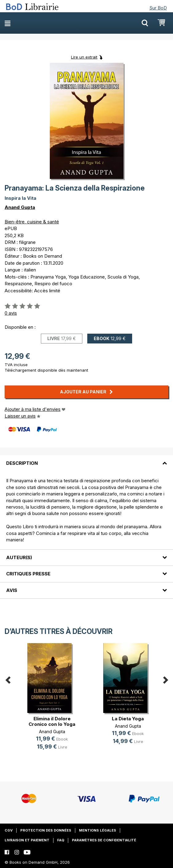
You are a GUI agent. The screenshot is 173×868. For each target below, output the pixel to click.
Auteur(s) (19, 557)
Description (22, 463)
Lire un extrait (84, 57)
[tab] (86, 460)
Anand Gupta (20, 207)
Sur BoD (158, 8)
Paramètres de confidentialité (104, 840)
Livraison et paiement (27, 840)
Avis (12, 590)
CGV (9, 830)
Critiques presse (28, 574)
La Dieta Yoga (128, 719)
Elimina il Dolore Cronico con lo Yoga (52, 721)
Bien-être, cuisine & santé (32, 222)
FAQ (61, 840)
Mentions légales (98, 830)
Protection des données (46, 830)
